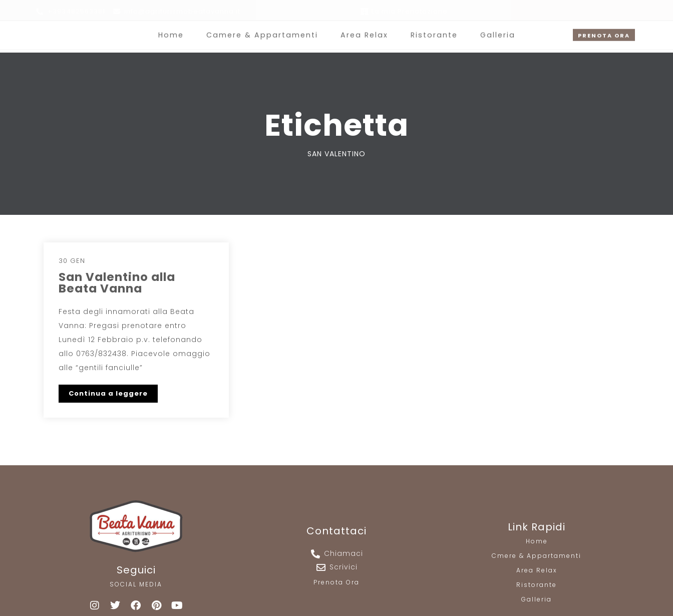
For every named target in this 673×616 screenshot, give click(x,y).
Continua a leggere (108, 393)
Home (174, 30)
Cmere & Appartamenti (537, 556)
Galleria (494, 30)
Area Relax (364, 30)
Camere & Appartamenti (264, 30)
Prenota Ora (337, 582)
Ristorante (432, 30)
